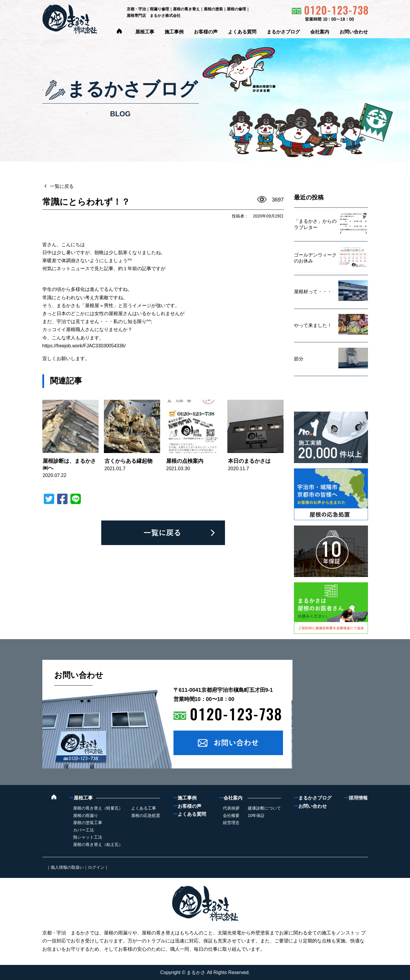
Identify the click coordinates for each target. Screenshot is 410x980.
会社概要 (231, 815)
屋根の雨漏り (86, 815)
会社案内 (320, 32)
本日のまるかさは (249, 461)
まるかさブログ (283, 32)
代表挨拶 (231, 808)
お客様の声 (206, 32)
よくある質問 (242, 32)
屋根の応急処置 (146, 815)
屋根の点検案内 (185, 461)
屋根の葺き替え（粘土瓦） (98, 844)
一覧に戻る (61, 186)
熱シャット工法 (88, 837)
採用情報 (356, 798)
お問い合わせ (354, 32)
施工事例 (174, 32)
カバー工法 (83, 830)
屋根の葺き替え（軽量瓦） (98, 808)
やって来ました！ (313, 325)
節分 (299, 359)
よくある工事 (144, 808)
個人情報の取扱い (67, 867)
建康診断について (264, 808)
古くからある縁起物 (128, 461)
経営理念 (231, 823)
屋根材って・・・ (313, 292)
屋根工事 (145, 32)
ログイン (96, 867)
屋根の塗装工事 (88, 823)
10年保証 (256, 815)
